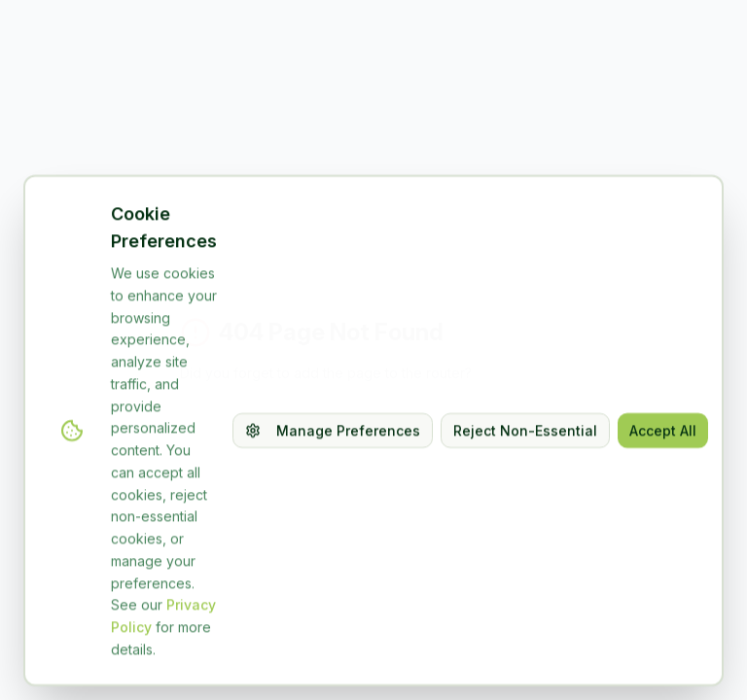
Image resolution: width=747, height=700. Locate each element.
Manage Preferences (333, 490)
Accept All (663, 490)
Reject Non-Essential (525, 490)
